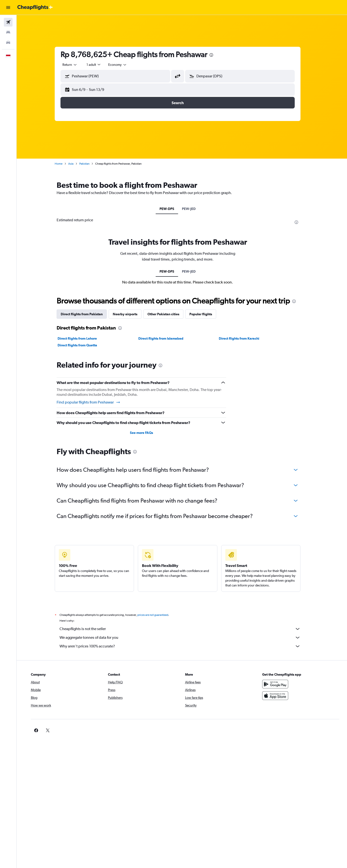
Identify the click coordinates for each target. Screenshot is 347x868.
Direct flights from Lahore (82, 338)
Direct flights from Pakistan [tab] (86, 314)
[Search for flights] (8, 22)
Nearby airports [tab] (129, 314)
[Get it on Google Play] (278, 684)
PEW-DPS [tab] (171, 209)
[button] (8, 7)
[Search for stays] (8, 32)
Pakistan (89, 164)
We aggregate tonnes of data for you (184, 638)
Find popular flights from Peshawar (93, 402)
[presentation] (216, 55)
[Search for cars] (8, 42)
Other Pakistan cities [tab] (168, 314)
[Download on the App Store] (278, 696)
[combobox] (74, 65)
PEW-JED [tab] (193, 209)
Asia (75, 164)
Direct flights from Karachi (243, 338)
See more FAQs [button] (146, 433)
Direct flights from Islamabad (165, 338)
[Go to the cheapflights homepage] (35, 7)
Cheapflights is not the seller (184, 629)
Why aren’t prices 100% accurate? (184, 646)
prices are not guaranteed (157, 615)
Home (63, 164)
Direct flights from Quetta (82, 345)
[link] (270, 730)
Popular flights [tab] (205, 314)
